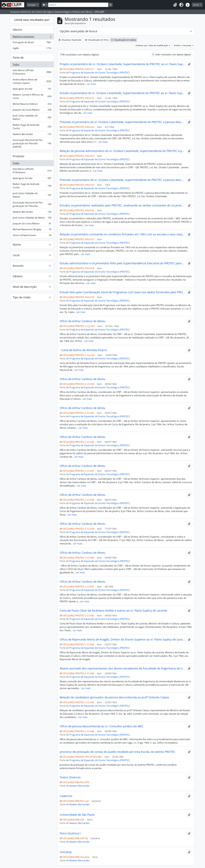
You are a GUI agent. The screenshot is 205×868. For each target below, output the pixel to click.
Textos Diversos (70, 777)
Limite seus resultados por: (32, 20)
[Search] (78, 5)
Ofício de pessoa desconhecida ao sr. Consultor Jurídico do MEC (102, 726)
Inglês (32, 49)
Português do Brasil (32, 43)
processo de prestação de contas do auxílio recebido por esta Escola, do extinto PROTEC (118, 752)
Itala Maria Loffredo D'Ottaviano (32, 171)
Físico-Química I (70, 833)
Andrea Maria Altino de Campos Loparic (32, 81)
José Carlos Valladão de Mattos (32, 117)
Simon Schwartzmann (32, 236)
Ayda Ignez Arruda (32, 89)
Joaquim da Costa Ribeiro (32, 110)
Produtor (19, 156)
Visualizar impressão (70, 40)
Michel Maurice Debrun (32, 105)
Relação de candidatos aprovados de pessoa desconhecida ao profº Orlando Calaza (114, 697)
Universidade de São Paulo (77, 815)
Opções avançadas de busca (78, 31)
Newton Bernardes (32, 135)
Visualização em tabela (123, 40)
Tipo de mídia (22, 297)
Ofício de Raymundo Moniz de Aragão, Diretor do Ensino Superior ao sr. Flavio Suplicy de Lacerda (122, 639)
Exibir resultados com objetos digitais (172, 55)
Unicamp (66, 852)
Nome (17, 245)
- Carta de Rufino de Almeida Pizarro (83, 350)
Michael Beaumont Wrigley (32, 230)
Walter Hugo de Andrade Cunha (32, 127)
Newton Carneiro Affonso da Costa (32, 96)
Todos (16, 64)
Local (16, 255)
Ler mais (91, 84)
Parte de (18, 58)
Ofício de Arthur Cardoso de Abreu (82, 321)
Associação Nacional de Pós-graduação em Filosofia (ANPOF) (32, 143)
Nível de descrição (25, 287)
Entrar (196, 5)
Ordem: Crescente (183, 45)
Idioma (17, 30)
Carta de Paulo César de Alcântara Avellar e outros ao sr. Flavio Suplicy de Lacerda (113, 611)
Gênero (18, 276)
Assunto (18, 266)
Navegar (32, 5)
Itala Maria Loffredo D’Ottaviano (32, 72)
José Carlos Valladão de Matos (32, 218)
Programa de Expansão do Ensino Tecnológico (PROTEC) (100, 73)
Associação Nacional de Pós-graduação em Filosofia (32, 204)
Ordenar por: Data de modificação (152, 45)
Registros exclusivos (32, 37)
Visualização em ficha (97, 40)
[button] (175, 5)
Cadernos (66, 796)
